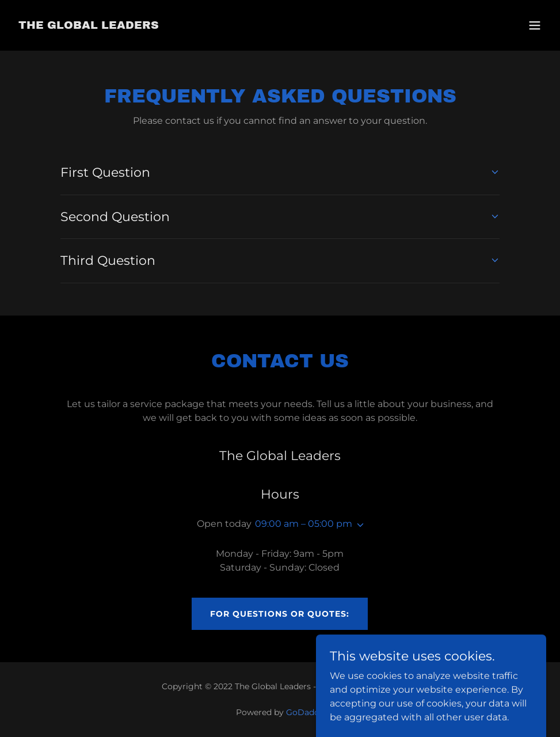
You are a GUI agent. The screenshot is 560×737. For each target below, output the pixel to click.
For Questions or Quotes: (280, 614)
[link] (89, 26)
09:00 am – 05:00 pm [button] (304, 524)
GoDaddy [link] (305, 712)
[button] (535, 25)
